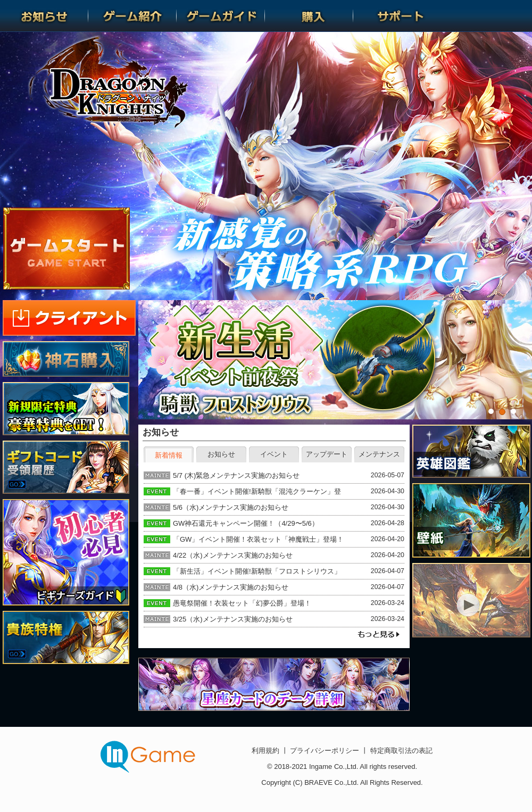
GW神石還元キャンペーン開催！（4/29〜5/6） (246, 523)
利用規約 (267, 751)
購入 (309, 16)
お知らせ (44, 16)
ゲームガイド (221, 16)
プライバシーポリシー (325, 751)
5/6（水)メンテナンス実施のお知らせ (231, 507)
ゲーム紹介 (132, 16)
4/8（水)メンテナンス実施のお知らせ (231, 587)
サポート (397, 16)
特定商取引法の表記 (400, 751)
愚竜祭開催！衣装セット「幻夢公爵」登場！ (242, 603)
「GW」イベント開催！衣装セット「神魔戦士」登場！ (258, 539)
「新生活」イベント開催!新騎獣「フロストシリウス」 (257, 571)
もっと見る (378, 635)
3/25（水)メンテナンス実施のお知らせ (233, 619)
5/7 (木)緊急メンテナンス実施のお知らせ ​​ (237, 475)
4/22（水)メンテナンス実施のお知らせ (233, 555)
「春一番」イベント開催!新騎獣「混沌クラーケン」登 (257, 491)
